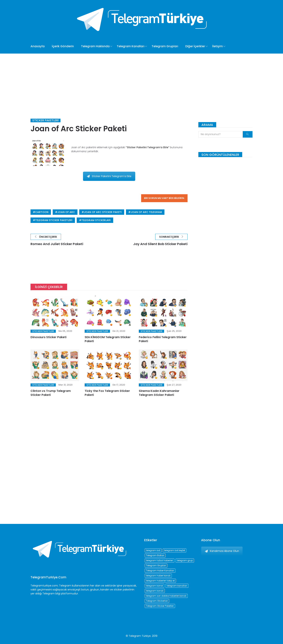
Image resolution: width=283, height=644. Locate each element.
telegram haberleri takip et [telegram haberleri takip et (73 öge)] (160, 581)
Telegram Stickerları (96, 220)
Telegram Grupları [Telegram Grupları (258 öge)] (156, 565)
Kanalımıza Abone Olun (222, 551)
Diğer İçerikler (195, 46)
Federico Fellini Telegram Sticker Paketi (163, 339)
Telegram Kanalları (131, 46)
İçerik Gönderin (63, 46)
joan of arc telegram (146, 212)
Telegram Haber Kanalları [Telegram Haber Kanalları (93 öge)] (160, 571)
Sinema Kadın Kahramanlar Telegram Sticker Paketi (159, 393)
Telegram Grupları (165, 46)
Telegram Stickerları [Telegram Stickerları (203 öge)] (157, 601)
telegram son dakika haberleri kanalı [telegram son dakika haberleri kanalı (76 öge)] (166, 596)
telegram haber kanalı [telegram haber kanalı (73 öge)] (158, 576)
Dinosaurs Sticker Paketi (48, 337)
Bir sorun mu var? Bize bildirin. (164, 198)
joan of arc (66, 212)
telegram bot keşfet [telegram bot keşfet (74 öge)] (175, 550)
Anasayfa (38, 46)
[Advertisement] (141, 81)
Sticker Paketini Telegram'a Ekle (109, 176)
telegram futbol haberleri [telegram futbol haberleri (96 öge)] (160, 560)
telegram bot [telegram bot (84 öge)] (153, 550)
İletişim (217, 46)
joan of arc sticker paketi (103, 212)
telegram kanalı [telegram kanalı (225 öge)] (155, 591)
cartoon (42, 212)
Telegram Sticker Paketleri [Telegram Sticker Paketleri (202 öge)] (160, 606)
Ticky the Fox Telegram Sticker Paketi (107, 393)
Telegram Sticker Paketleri (54, 220)
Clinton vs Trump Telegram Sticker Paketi (51, 393)
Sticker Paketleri (45, 120)
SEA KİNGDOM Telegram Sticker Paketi (108, 339)
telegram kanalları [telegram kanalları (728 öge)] (177, 586)
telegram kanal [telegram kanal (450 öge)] (154, 586)
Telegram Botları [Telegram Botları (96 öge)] (155, 555)
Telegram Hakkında (95, 46)
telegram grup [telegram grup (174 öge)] (185, 560)
